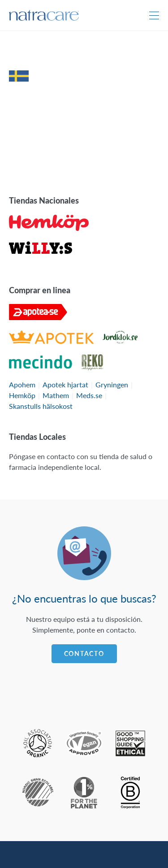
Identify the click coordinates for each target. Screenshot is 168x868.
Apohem (22, 384)
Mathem (56, 395)
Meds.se (89, 395)
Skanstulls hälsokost (41, 406)
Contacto (84, 653)
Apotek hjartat (65, 384)
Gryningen (112, 384)
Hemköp (22, 395)
